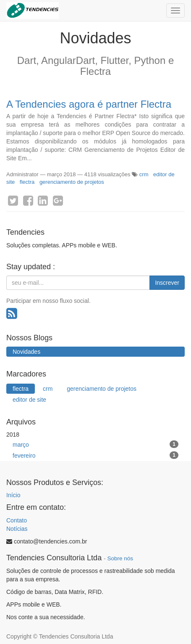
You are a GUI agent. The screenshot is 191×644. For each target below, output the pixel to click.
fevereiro (95, 455)
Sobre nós (120, 558)
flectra (27, 182)
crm (144, 174)
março (95, 444)
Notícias (17, 529)
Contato (17, 520)
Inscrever (167, 283)
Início (13, 495)
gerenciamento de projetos (72, 182)
